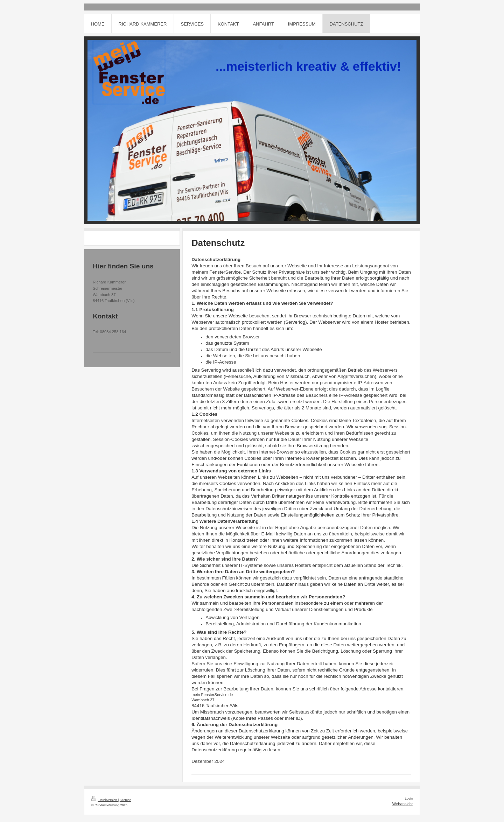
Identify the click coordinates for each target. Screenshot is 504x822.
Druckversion (105, 800)
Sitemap (125, 800)
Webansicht (402, 804)
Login (409, 799)
